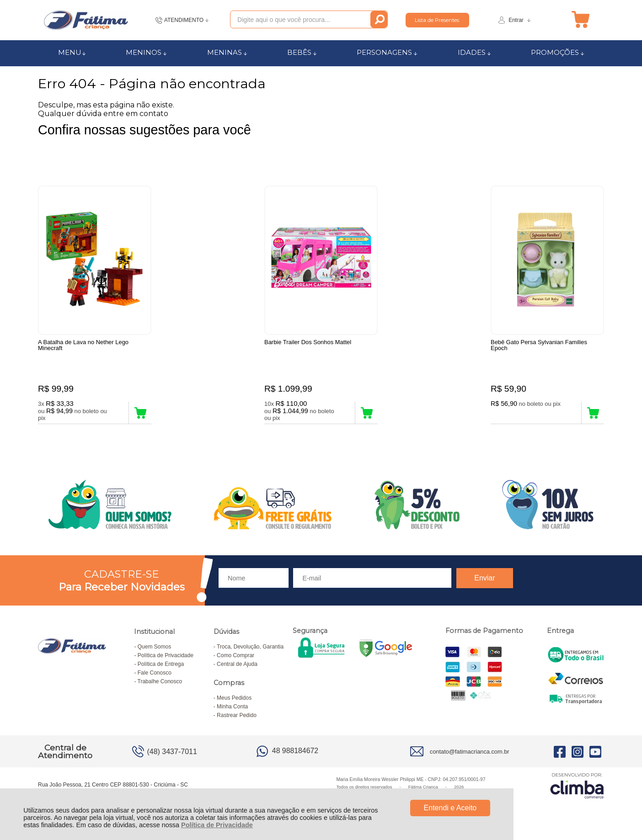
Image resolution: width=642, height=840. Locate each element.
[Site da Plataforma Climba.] (577, 785)
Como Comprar (235, 655)
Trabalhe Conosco (160, 681)
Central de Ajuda (237, 664)
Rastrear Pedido (237, 715)
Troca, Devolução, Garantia (250, 647)
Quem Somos (154, 647)
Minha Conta (232, 707)
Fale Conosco (155, 673)
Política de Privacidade (217, 825)
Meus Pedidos (234, 698)
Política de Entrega (161, 664)
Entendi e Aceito (450, 808)
